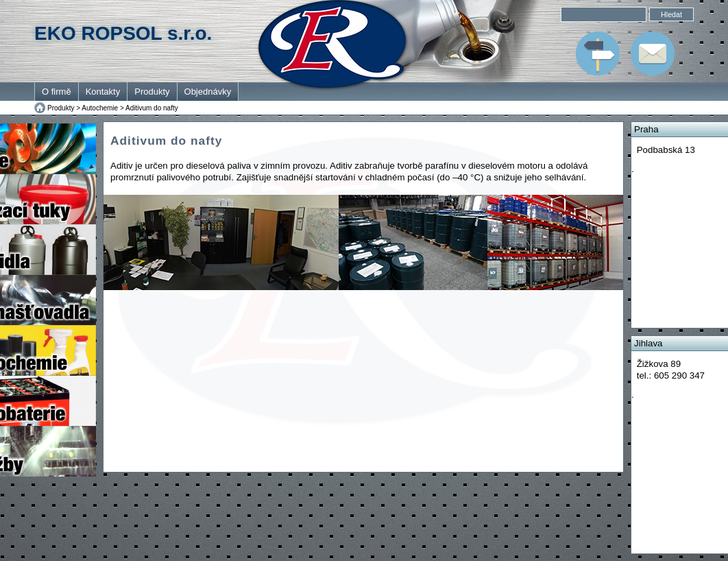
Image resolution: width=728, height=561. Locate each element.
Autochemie (100, 108)
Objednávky (208, 92)
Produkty (152, 92)
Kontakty (103, 92)
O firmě (57, 92)
